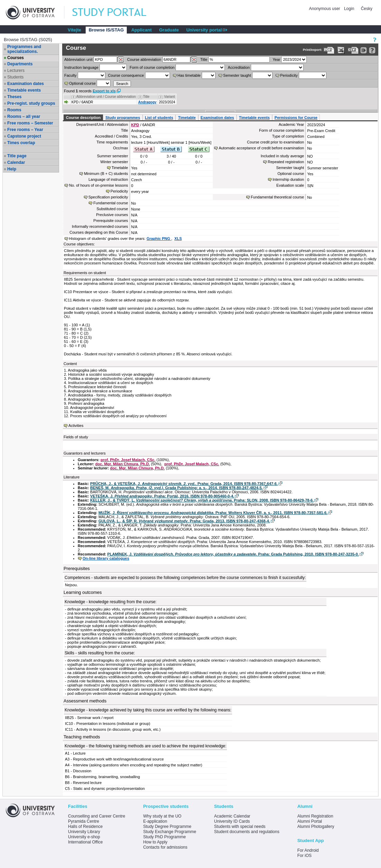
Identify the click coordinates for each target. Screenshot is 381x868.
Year (276, 59)
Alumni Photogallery (316, 827)
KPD (135, 125)
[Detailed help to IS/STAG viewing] (372, 50)
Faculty (70, 75)
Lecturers (16, 71)
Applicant (141, 30)
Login (349, 9)
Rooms (14, 110)
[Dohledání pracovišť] (121, 60)
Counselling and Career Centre (97, 816)
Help (12, 169)
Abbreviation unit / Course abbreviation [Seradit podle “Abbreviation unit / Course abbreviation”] (106, 97)
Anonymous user (325, 9)
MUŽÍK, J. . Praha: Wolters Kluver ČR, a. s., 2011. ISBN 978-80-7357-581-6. (213, 513)
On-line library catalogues (106, 558)
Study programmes (123, 118)
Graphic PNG (159, 239)
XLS (178, 239)
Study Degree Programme (167, 827)
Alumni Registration (315, 816)
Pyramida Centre (84, 821)
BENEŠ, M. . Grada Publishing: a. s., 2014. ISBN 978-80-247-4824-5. (176, 488)
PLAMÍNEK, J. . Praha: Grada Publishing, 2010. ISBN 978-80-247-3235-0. (233, 554)
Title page (17, 156)
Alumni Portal (310, 821)
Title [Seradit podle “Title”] (146, 97)
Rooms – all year (24, 116)
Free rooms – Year (25, 130)
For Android (308, 850)
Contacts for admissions (165, 847)
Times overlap (21, 143)
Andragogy (147, 102)
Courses (16, 58)
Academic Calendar (232, 816)
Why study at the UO (162, 816)
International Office (85, 842)
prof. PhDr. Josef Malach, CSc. (128, 460)
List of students (159, 118)
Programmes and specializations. (24, 49)
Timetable (187, 118)
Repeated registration (286, 162)
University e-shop (84, 837)
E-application (155, 821)
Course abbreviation (144, 59)
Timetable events (24, 90)
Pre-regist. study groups (31, 103)
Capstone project (24, 136)
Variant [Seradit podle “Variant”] (169, 97)
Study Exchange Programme (169, 832)
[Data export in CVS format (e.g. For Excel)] (353, 50)
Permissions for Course (296, 118)
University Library (84, 832)
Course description (83, 118)
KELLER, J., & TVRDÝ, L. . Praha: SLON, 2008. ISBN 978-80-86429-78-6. (202, 500)
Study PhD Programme (164, 837)
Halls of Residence (85, 827)
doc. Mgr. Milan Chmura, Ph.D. (123, 464)
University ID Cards (232, 821)
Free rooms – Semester (30, 123)
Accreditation (239, 67)
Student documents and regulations (247, 832)
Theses (14, 97)
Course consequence (126, 75)
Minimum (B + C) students (106, 174)
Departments (20, 64)
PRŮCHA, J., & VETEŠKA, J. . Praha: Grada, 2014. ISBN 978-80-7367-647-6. (184, 484)
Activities (76, 426)
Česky (367, 9)
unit (78, 59)
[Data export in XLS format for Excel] (341, 50)
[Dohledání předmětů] (194, 60)
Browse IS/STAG (106, 30)
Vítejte (74, 30)
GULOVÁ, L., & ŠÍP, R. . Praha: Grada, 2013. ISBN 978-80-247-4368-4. (184, 521)
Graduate (169, 30)
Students (15, 77)
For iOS (304, 856)
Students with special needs (240, 827)
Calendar (16, 162)
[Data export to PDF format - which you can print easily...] (329, 50)
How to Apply (155, 842)
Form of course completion (152, 67)
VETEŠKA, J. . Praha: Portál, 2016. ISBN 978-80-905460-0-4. (162, 496)
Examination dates (26, 84)
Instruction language (81, 67)
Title (204, 59)
